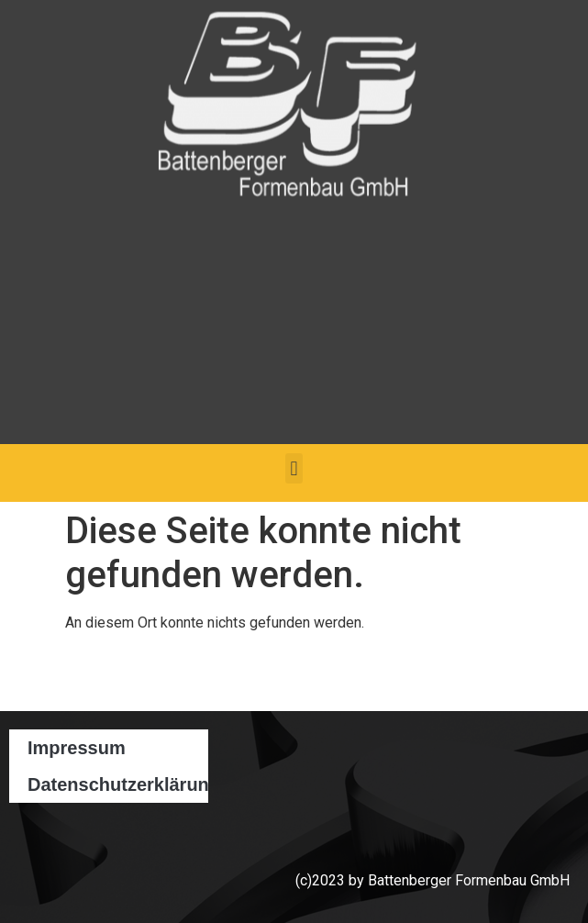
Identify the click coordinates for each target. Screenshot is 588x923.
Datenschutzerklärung (118, 784)
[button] (294, 468)
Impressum (77, 748)
